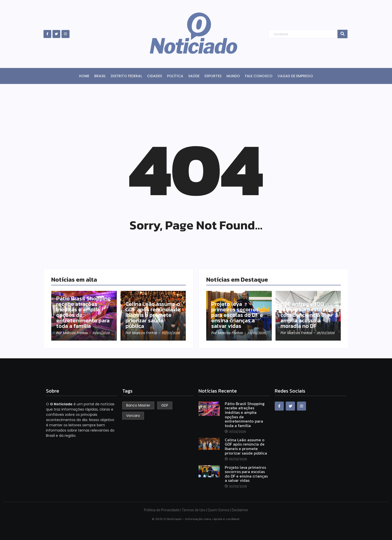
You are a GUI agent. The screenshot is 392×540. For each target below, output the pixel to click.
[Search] (303, 34)
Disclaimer (240, 510)
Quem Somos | (220, 510)
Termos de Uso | (195, 510)
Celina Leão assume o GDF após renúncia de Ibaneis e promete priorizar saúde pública (153, 315)
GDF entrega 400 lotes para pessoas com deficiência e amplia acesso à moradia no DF (304, 315)
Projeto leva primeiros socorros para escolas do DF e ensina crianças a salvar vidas (237, 315)
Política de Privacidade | (163, 510)
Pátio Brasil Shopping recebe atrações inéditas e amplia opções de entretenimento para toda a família (83, 312)
